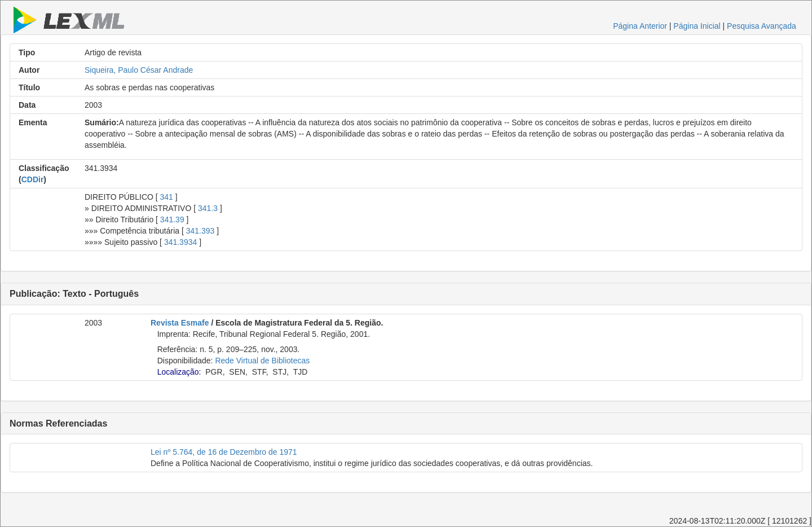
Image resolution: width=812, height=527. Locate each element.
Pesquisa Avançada (762, 26)
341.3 (208, 208)
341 (167, 197)
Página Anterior (640, 26)
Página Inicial (697, 26)
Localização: (179, 372)
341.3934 (180, 242)
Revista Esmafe (180, 323)
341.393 (200, 231)
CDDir (33, 179)
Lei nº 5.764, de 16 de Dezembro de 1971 (224, 452)
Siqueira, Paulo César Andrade (139, 70)
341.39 (172, 219)
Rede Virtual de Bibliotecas (262, 361)
